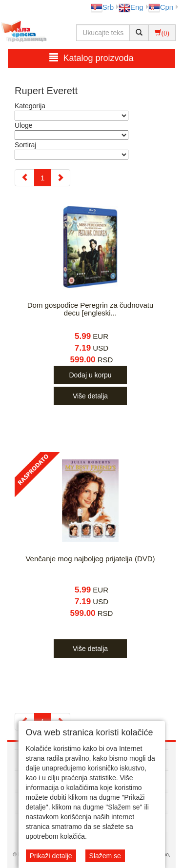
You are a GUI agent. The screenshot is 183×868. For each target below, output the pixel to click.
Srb (102, 7)
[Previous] (25, 178)
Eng (131, 7)
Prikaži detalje (51, 856)
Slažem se (105, 856)
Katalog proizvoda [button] (91, 58)
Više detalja (90, 396)
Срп (161, 7)
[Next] (60, 178)
